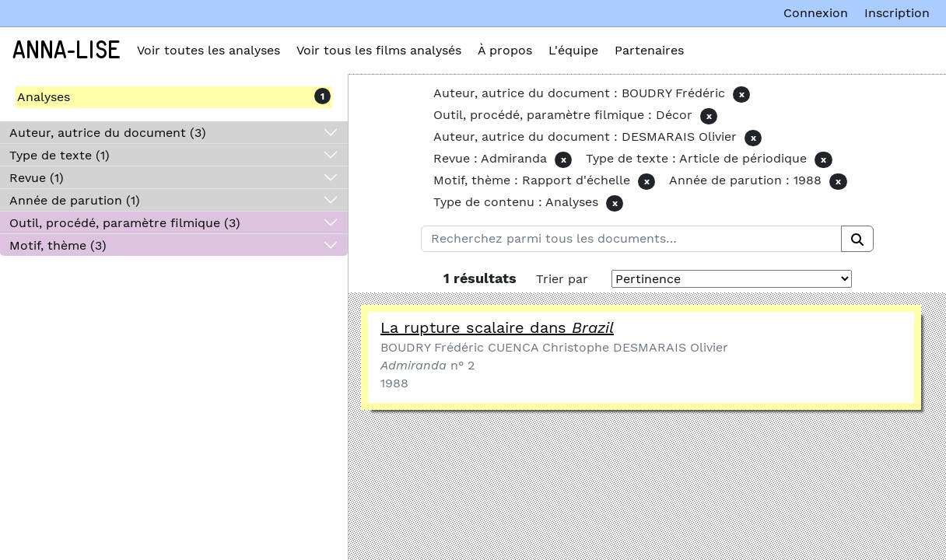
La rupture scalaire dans (497, 327)
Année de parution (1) (75, 200)
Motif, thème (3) (58, 245)
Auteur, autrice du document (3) (108, 133)
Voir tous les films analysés (379, 50)
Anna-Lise (67, 51)
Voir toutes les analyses (208, 50)
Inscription (897, 13)
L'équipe (573, 50)
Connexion (816, 13)
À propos (505, 50)
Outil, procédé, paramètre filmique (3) (125, 223)
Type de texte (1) (60, 155)
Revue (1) (37, 178)
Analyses (44, 97)
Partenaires (649, 50)
